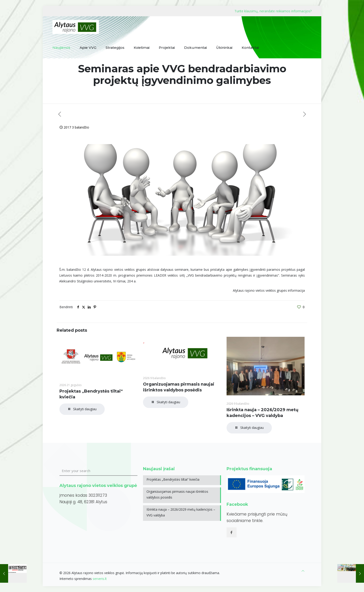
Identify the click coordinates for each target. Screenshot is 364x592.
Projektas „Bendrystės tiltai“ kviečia (173, 479)
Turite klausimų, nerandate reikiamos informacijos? (273, 11)
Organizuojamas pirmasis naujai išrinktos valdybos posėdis (177, 494)
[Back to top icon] (303, 571)
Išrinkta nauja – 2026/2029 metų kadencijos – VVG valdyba (181, 512)
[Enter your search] (98, 471)
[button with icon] (232, 532)
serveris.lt (100, 579)
